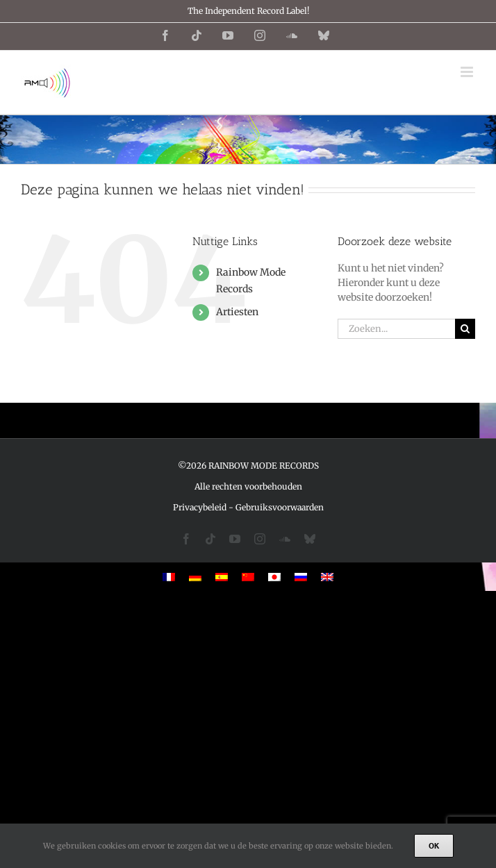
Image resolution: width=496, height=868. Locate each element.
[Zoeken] (465, 329)
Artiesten (237, 312)
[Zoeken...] (396, 329)
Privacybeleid (200, 507)
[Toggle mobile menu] (468, 72)
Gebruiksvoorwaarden (280, 507)
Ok (434, 845)
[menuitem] (169, 577)
